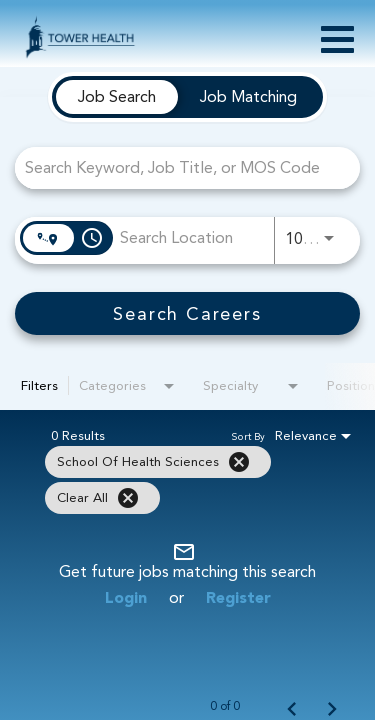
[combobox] (177, 167)
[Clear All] (128, 498)
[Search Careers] (187, 313)
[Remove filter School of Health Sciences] (239, 462)
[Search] (187, 313)
